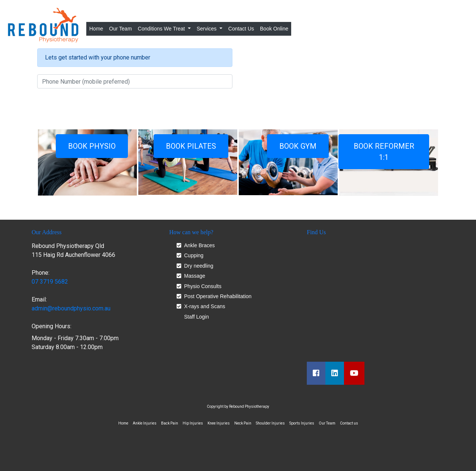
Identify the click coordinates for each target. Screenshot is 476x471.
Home (98, 28)
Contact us (349, 423)
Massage (195, 276)
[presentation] (94, 109)
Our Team (120, 29)
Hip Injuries (193, 423)
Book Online (274, 29)
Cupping (194, 256)
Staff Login (197, 317)
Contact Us (241, 29)
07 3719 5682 (50, 282)
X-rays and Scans (205, 307)
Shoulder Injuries (270, 423)
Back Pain (170, 423)
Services (208, 29)
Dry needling (199, 266)
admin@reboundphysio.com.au (71, 308)
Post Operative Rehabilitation (218, 296)
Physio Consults (203, 286)
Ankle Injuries (145, 423)
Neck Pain (243, 423)
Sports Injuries (302, 423)
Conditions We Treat (162, 29)
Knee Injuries (219, 423)
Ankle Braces (199, 246)
